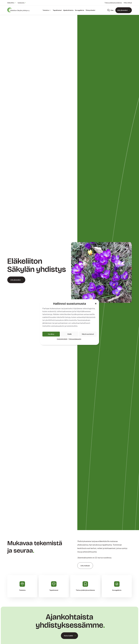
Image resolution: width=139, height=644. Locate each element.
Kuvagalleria (80, 10)
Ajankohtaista (68, 10)
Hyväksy (51, 334)
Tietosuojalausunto (75, 339)
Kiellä (69, 334)
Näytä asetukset (88, 334)
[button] (96, 304)
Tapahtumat (57, 10)
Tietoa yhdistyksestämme (113, 3)
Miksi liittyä (128, 3)
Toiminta (47, 10)
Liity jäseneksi (122, 10)
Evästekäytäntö (62, 339)
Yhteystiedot (90, 10)
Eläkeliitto (11, 3)
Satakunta (21, 3)
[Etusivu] (19, 10)
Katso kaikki (68, 636)
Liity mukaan (85, 566)
